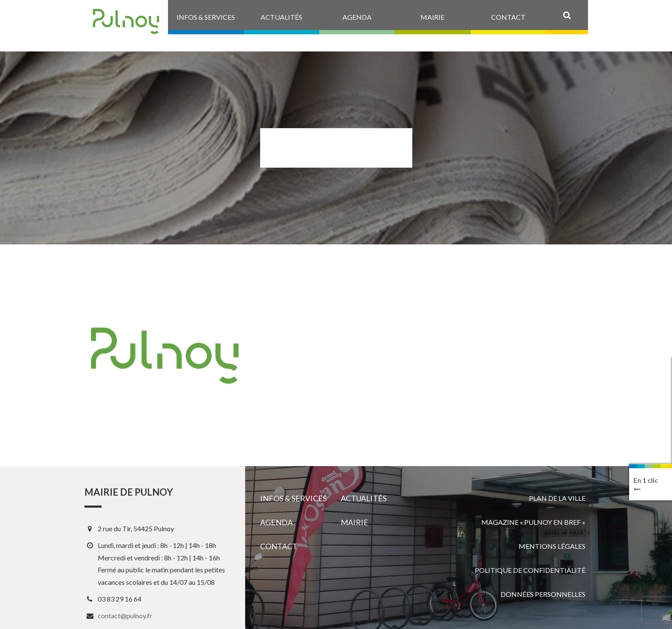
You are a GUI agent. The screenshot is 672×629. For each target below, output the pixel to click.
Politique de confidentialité (530, 570)
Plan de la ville (557, 498)
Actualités (364, 498)
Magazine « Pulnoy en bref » (533, 522)
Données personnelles (543, 594)
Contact (279, 546)
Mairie (354, 522)
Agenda (276, 522)
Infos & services (293, 498)
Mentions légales (552, 546)
